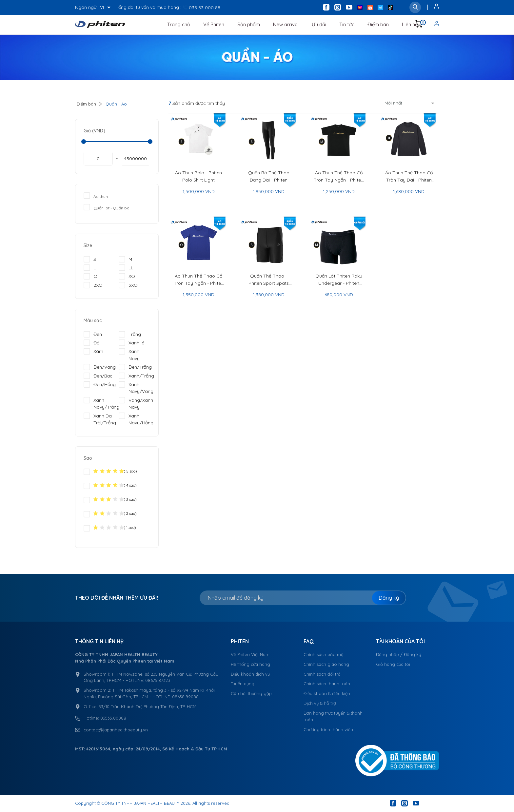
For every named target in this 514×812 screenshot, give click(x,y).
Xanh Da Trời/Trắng (100, 419)
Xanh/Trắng (136, 376)
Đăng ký (389, 598)
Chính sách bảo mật (324, 654)
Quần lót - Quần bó (107, 207)
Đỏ (91, 343)
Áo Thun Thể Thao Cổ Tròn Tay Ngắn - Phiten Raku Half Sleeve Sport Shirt (339, 176)
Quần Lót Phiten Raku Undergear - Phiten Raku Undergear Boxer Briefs (339, 280)
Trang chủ (179, 24)
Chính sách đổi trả (322, 674)
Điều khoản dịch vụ (250, 674)
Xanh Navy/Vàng (136, 388)
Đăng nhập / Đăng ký (399, 654)
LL (126, 268)
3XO (128, 285)
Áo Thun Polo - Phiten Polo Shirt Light (198, 176)
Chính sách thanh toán (327, 684)
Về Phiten (214, 24)
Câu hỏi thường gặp (251, 693)
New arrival (286, 24)
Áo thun (96, 196)
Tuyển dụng (243, 684)
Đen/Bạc (98, 376)
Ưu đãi (319, 24)
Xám (93, 351)
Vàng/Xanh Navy (136, 403)
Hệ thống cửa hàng (250, 664)
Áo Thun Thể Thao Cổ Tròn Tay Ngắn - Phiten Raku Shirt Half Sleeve (199, 280)
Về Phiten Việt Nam (250, 654)
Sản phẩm (249, 24)
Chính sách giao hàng (326, 664)
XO (127, 276)
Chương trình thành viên (328, 729)
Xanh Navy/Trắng (101, 403)
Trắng (130, 334)
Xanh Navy (129, 355)
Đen (93, 334)
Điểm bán (378, 24)
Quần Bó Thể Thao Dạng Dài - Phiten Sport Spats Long (269, 176)
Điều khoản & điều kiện (327, 693)
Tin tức (347, 24)
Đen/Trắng (135, 367)
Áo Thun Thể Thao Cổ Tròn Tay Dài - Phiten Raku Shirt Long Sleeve (409, 176)
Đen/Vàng (100, 367)
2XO (93, 285)
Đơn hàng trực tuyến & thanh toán (333, 716)
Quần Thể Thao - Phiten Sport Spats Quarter (269, 280)
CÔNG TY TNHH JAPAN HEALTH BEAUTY (140, 803)
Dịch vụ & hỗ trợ (320, 703)
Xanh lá (132, 343)
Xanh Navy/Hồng (136, 419)
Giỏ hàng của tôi (393, 664)
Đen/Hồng (100, 384)
